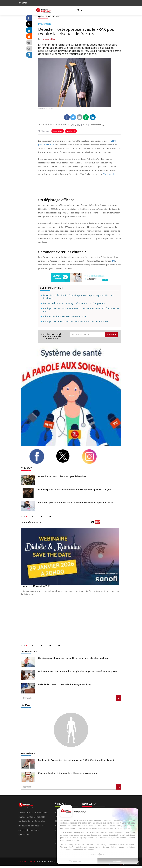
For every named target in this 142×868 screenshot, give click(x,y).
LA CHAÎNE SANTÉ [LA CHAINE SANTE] (30, 522)
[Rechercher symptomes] (119, 786)
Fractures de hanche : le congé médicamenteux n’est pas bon (74, 303)
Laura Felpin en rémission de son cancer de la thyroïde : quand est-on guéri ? (76, 489)
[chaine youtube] (106, 523)
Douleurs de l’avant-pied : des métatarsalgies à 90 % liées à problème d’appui (76, 759)
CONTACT (23, 3)
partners (78, 820)
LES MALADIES (28, 651)
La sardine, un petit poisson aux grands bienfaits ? (63, 476)
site (114, 261)
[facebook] (40, 456)
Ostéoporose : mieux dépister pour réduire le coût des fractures (76, 321)
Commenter (97, 125)
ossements (58, 131)
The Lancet (108, 174)
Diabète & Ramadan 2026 (36, 586)
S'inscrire (111, 334)
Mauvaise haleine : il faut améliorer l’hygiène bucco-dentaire (68, 773)
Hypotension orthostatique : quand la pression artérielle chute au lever (73, 658)
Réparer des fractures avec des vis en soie (65, 316)
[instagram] (93, 456)
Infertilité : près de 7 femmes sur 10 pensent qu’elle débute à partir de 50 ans (76, 502)
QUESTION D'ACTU (48, 16)
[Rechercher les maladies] (119, 698)
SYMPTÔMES (27, 753)
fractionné (71, 131)
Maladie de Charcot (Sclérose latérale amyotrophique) (65, 684)
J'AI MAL (25, 704)
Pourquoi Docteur (27, 861)
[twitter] (67, 456)
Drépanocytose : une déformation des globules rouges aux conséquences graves (78, 671)
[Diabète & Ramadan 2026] (71, 556)
